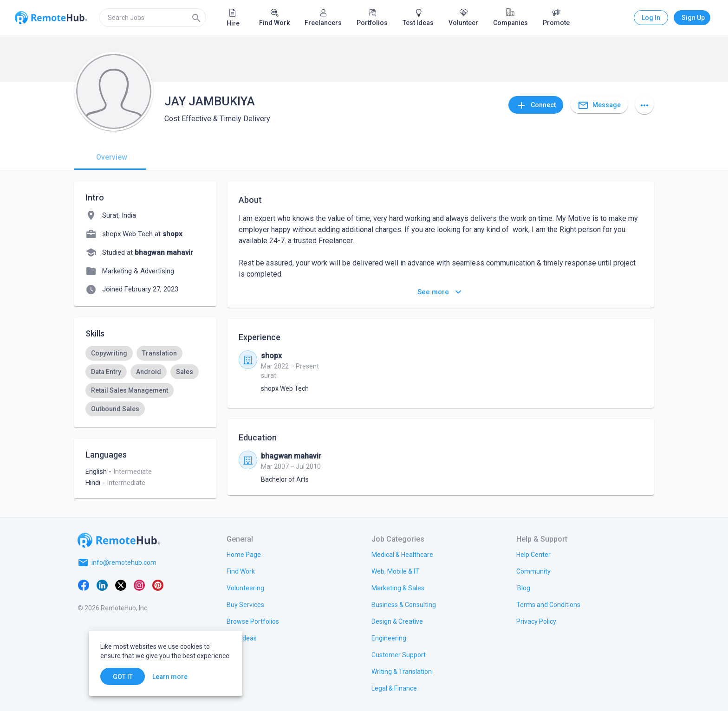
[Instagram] (139, 585)
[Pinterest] (158, 585)
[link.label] (533, 554)
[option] (109, 353)
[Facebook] (84, 585)
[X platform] (121, 585)
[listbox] (145, 381)
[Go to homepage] (119, 540)
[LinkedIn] (102, 585)
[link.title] (244, 554)
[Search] (196, 18)
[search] (153, 18)
